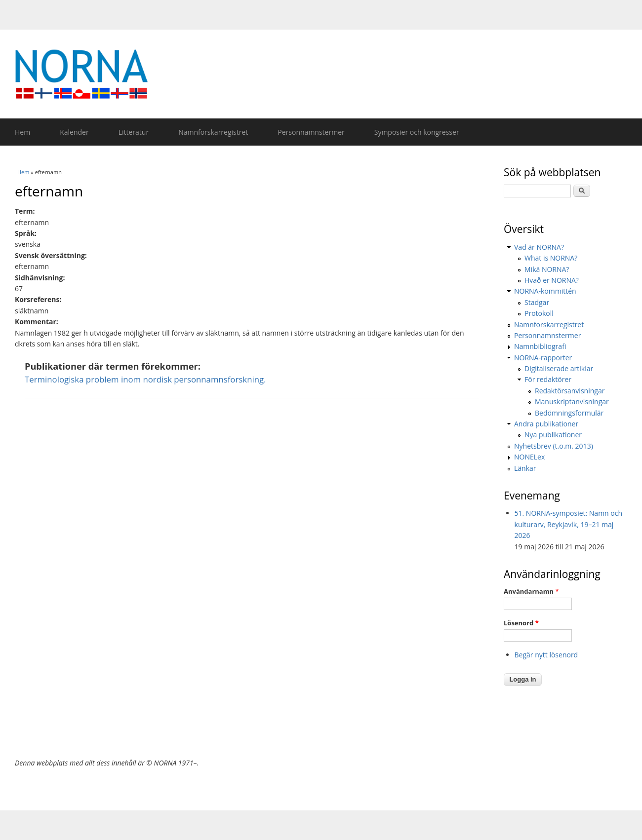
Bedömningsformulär (569, 413)
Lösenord (521, 623)
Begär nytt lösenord (546, 655)
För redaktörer (548, 379)
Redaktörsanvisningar (570, 391)
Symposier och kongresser (417, 132)
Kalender (74, 132)
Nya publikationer (553, 435)
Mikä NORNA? (547, 269)
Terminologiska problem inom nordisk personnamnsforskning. (145, 379)
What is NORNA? (551, 258)
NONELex (529, 457)
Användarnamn (531, 591)
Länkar (525, 468)
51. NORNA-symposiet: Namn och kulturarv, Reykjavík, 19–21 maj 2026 (569, 524)
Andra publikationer (546, 424)
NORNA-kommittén (545, 291)
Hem (22, 132)
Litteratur (134, 132)
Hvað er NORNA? (552, 280)
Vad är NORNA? (539, 247)
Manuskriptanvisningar (572, 401)
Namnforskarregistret (213, 132)
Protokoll (539, 313)
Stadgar (537, 302)
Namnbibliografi (540, 346)
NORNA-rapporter (543, 358)
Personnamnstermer (311, 132)
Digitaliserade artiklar (559, 368)
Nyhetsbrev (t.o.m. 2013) (554, 446)
